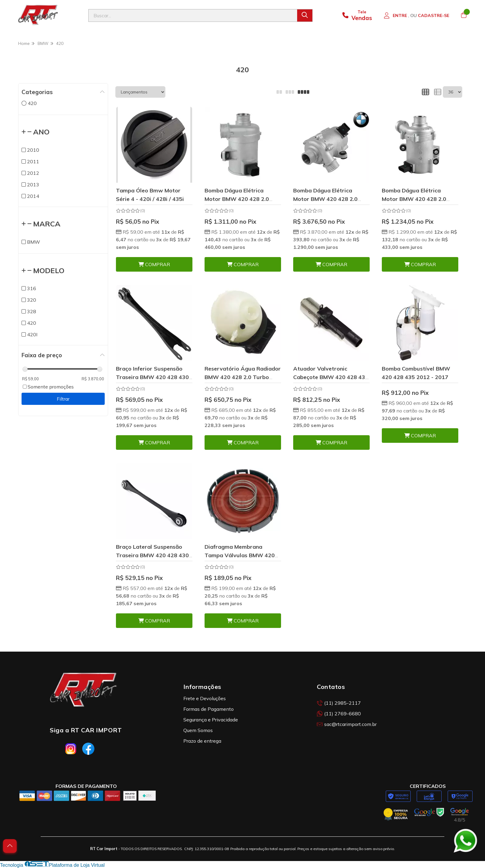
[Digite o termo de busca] (193, 15)
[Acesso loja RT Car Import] (416, 15)
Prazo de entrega (202, 741)
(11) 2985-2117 (339, 703)
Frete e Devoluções (205, 698)
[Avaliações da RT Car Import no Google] (460, 815)
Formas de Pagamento (209, 709)
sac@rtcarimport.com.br (347, 724)
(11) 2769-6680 (339, 714)
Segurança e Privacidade (211, 720)
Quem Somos (198, 730)
